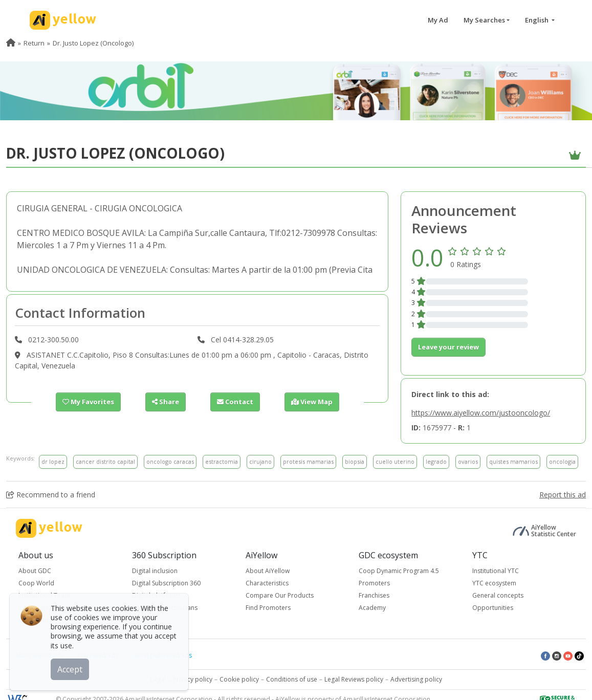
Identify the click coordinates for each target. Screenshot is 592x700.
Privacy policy (193, 679)
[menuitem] (11, 43)
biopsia (355, 461)
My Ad (438, 20)
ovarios (468, 461)
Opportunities (493, 608)
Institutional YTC (496, 571)
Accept (70, 669)
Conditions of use (292, 679)
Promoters (374, 583)
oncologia (562, 461)
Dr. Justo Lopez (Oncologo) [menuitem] (93, 43)
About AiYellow (268, 571)
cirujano (260, 461)
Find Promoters (268, 608)
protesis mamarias (308, 461)
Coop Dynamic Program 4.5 (399, 571)
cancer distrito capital (105, 461)
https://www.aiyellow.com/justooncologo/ (481, 413)
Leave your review (448, 347)
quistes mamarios (513, 461)
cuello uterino (395, 461)
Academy (372, 608)
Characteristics (267, 583)
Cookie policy (239, 679)
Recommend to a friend (51, 495)
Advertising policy (416, 679)
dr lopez (53, 461)
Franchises (374, 595)
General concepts (498, 595)
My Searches (484, 20)
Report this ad (563, 495)
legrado (436, 461)
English (538, 20)
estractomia (222, 461)
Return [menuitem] (34, 43)
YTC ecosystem (494, 583)
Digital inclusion (155, 571)
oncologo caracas (170, 461)
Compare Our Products (280, 595)
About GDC (35, 571)
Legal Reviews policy (354, 679)
